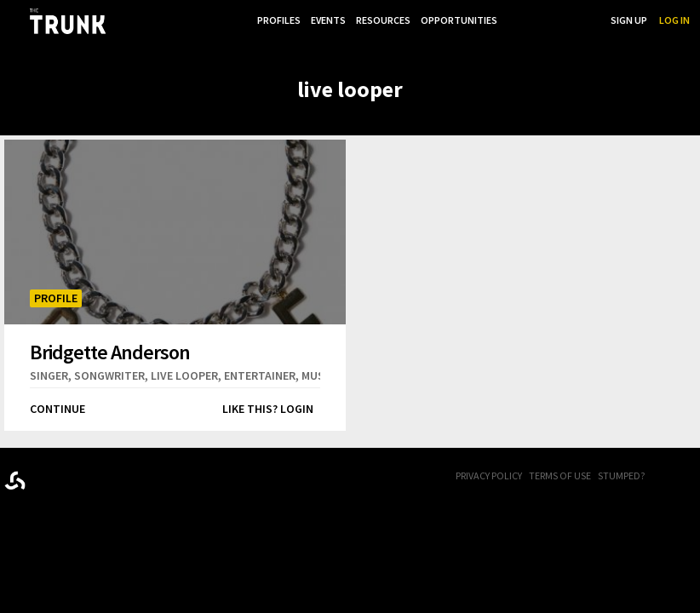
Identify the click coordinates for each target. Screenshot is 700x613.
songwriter (109, 375)
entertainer (260, 375)
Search (581, 20)
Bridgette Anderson (110, 352)
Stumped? (621, 476)
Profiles (272, 20)
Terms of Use (560, 476)
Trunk (89, 477)
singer (49, 375)
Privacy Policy (489, 476)
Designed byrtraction (15, 481)
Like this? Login (268, 409)
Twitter (691, 477)
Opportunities (457, 20)
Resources (380, 20)
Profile (56, 298)
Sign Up (629, 20)
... (511, 20)
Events (323, 20)
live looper (184, 375)
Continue (57, 409)
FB (670, 477)
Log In (674, 20)
